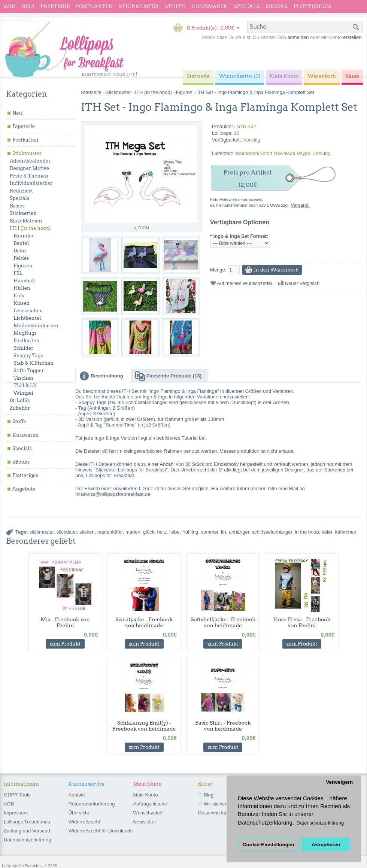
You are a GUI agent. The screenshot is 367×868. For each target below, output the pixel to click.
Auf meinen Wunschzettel (244, 283)
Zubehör (20, 408)
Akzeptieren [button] (326, 845)
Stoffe (175, 6)
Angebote (18, 19)
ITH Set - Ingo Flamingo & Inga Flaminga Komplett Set (255, 92)
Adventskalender (30, 161)
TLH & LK (25, 386)
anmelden (298, 37)
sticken (87, 532)
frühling (190, 532)
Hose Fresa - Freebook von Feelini (302, 622)
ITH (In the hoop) (30, 228)
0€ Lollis (20, 400)
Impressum (16, 813)
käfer (327, 532)
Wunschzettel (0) (240, 76)
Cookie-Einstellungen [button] (269, 845)
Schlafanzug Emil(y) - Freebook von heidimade (144, 726)
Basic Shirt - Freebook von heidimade (223, 726)
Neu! (28, 6)
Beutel (21, 243)
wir (9, 6)
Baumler (24, 236)
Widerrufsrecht (84, 822)
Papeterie (55, 6)
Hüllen (22, 288)
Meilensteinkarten (36, 326)
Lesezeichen (28, 311)
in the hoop (307, 532)
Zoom (143, 228)
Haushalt (24, 281)
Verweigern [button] (339, 782)
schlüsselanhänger (272, 532)
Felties (21, 258)
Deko (20, 251)
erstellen (352, 37)
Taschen (23, 378)
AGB (9, 804)
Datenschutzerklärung (27, 840)
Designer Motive (29, 168)
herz (162, 532)
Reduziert (21, 191)
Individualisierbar (31, 183)
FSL (18, 273)
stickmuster (41, 532)
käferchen (345, 532)
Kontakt (77, 795)
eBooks (277, 6)
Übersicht (79, 813)
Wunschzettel (148, 813)
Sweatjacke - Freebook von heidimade (144, 622)
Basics (17, 206)
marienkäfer (110, 532)
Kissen (22, 303)
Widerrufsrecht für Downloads (101, 831)
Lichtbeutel (27, 318)
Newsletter (145, 822)
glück (149, 532)
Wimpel (23, 393)
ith (224, 532)
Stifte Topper (29, 371)
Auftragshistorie (150, 804)
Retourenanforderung (92, 804)
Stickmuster (139, 6)
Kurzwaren (210, 6)
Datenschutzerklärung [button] (320, 823)
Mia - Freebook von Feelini (65, 622)
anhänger (239, 532)
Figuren (23, 266)
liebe (174, 532)
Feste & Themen (29, 176)
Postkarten (94, 6)
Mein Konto (146, 795)
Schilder (23, 348)
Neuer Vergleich (302, 283)
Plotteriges (313, 6)
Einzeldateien (26, 221)
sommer (210, 532)
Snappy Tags (28, 356)
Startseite (91, 92)
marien (133, 532)
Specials (247, 6)
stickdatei (67, 532)
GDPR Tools (17, 795)
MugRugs (25, 333)
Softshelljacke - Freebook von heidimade (223, 622)
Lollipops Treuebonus (27, 822)
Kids (19, 296)
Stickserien (23, 213)
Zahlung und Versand (27, 831)
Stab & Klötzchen (34, 363)
